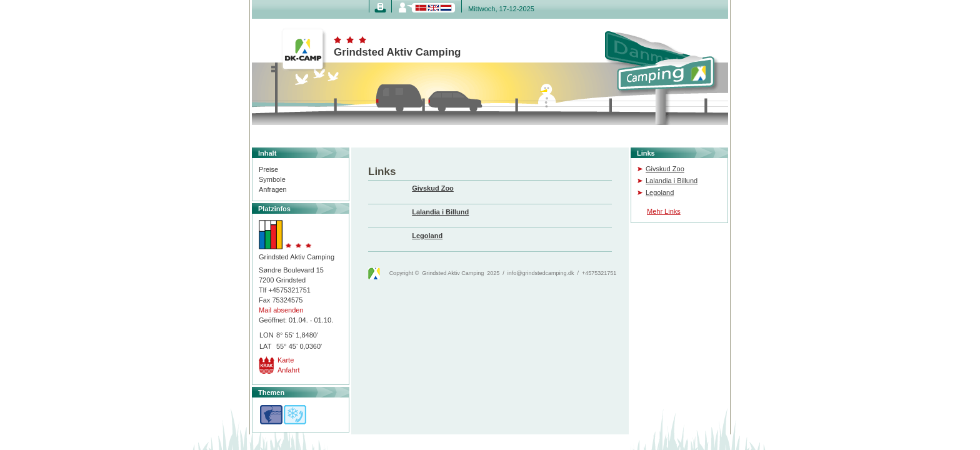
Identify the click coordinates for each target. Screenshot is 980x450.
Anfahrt (288, 370)
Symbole (272, 179)
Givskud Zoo (665, 169)
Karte (286, 360)
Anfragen (273, 189)
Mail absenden (281, 310)
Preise (268, 169)
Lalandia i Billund (672, 181)
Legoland (660, 192)
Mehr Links (664, 211)
